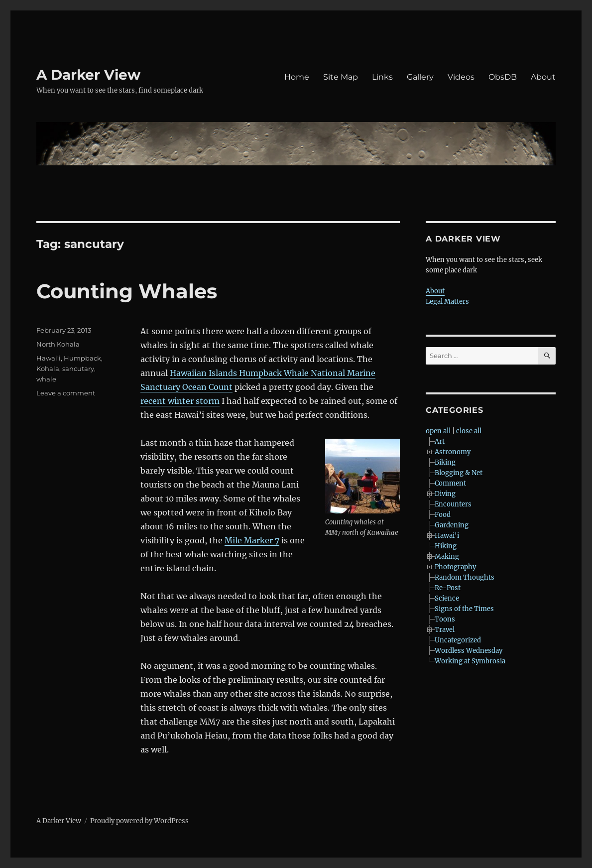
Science (447, 598)
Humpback (82, 358)
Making (447, 557)
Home (297, 77)
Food (443, 515)
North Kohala (58, 344)
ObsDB (503, 77)
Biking (445, 462)
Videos (461, 77)
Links (382, 77)
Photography (455, 567)
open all (438, 431)
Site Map (341, 77)
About (543, 77)
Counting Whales (127, 291)
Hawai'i (49, 358)
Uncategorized (458, 640)
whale (46, 379)
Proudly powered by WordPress (139, 821)
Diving (445, 494)
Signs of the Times (464, 609)
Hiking (446, 546)
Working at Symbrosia (470, 661)
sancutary (78, 369)
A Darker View (88, 75)
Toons (445, 619)
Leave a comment (66, 393)
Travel (445, 630)
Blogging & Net (459, 473)
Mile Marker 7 (252, 540)
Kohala (48, 369)
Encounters (453, 504)
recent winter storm (180, 401)
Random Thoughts (465, 577)
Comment (450, 483)
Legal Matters (447, 302)
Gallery (420, 77)
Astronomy (453, 452)
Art (440, 441)
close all (469, 431)
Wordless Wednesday (469, 651)
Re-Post (448, 588)
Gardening (452, 525)
